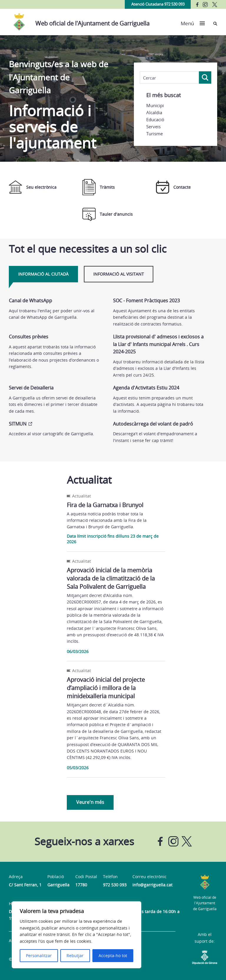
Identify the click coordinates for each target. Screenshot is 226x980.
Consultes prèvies (29, 337)
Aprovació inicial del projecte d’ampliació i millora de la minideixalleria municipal (106, 688)
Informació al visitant (119, 274)
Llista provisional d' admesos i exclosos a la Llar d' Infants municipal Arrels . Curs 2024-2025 (158, 344)
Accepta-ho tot (113, 955)
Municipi (155, 105)
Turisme (154, 134)
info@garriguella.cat (152, 885)
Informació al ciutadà (43, 274)
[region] (77, 935)
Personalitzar (39, 955)
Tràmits (99, 187)
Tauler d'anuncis (108, 214)
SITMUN (18, 424)
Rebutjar (75, 955)
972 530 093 (115, 885)
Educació (155, 119)
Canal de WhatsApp (30, 301)
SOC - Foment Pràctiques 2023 (146, 301)
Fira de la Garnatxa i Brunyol (105, 505)
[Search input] (169, 78)
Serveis (153, 126)
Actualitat (82, 496)
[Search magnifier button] (205, 77)
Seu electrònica (33, 187)
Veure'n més (90, 802)
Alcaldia (154, 112)
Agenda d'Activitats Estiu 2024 (146, 388)
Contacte (173, 187)
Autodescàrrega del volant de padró (153, 424)
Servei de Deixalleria (31, 388)
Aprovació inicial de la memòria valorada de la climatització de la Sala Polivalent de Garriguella (111, 578)
